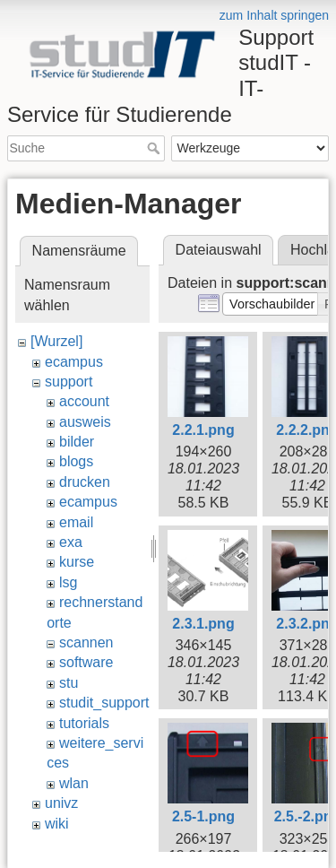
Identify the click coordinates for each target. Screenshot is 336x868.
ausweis (85, 422)
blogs (76, 461)
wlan (74, 783)
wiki (57, 824)
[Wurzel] (56, 341)
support (69, 382)
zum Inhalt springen (274, 15)
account (84, 401)
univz (61, 803)
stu (69, 683)
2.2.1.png (203, 430)
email (76, 522)
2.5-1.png (203, 816)
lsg (68, 582)
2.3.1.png (203, 624)
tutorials (84, 723)
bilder (77, 442)
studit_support (104, 703)
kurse (77, 562)
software (86, 662)
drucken (85, 482)
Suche (155, 148)
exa (71, 542)
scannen (86, 642)
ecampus (74, 362)
